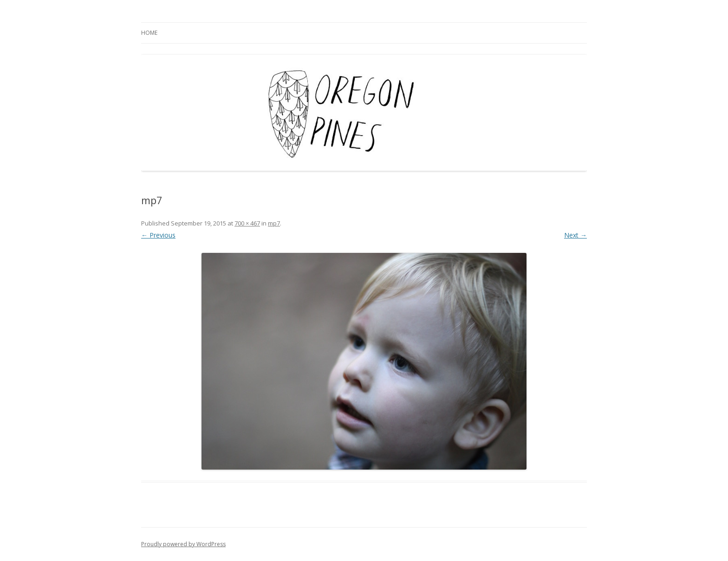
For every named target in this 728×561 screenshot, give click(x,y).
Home (149, 33)
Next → (575, 235)
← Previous (158, 235)
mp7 (274, 223)
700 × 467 (247, 223)
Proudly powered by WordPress (183, 544)
